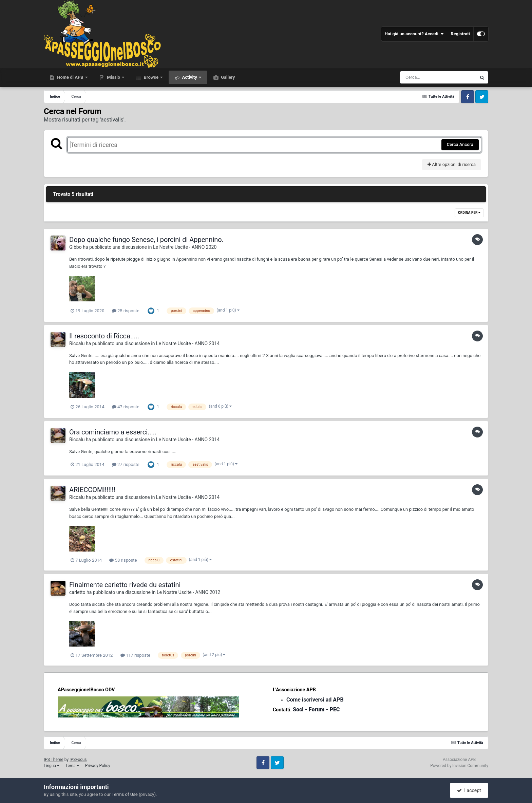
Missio (113, 77)
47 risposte (126, 407)
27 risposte (126, 464)
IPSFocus (78, 760)
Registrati (460, 34)
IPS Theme (54, 760)
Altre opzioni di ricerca (452, 164)
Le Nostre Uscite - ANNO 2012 (188, 592)
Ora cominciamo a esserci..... (113, 432)
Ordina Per (469, 213)
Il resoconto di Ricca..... (104, 336)
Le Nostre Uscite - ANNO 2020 (185, 247)
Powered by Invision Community (459, 766)
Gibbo (75, 247)
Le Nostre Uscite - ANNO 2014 (188, 343)
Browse (151, 77)
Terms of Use (125, 794)
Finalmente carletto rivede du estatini (125, 585)
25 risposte (126, 311)
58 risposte (123, 560)
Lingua (52, 766)
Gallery (227, 77)
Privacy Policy (98, 766)
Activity (189, 77)
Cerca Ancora (460, 144)
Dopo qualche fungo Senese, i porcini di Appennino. (146, 240)
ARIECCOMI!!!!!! (92, 490)
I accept (469, 790)
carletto (77, 592)
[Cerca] (423, 77)
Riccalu (77, 343)
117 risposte (135, 655)
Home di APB (70, 77)
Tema (72, 766)
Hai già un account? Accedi (414, 34)
